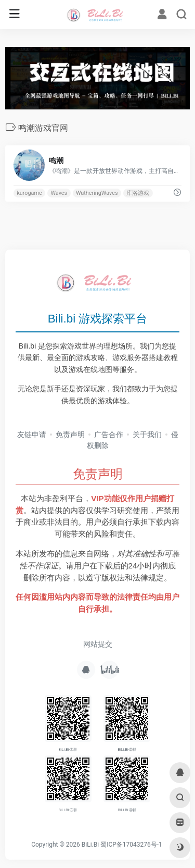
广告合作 (109, 435)
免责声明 (70, 435)
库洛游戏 (138, 193)
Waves (59, 193)
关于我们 (147, 435)
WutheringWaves (97, 193)
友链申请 (32, 435)
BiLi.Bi (90, 845)
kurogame (29, 193)
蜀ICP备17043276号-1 (131, 845)
